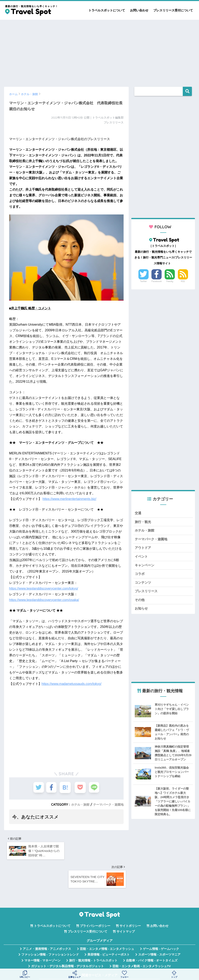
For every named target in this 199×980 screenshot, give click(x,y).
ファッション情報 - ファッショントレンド (50, 928)
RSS (183, 281)
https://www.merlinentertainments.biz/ (69, 499)
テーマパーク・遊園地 (107, 804)
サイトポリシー (130, 900)
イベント (142, 559)
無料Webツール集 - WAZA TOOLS (68, 957)
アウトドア (143, 550)
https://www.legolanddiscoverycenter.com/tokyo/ (44, 588)
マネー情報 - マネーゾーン (42, 934)
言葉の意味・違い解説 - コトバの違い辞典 (129, 957)
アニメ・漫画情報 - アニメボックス (47, 923)
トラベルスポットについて (107, 10)
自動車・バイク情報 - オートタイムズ (152, 934)
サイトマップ (126, 906)
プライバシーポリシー (95, 900)
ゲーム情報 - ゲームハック (161, 923)
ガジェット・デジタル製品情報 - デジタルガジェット (67, 940)
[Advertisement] (99, 51)
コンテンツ (143, 586)
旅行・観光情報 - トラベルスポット (93, 934)
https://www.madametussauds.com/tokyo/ (72, 684)
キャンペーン (145, 568)
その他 (140, 604)
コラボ (140, 577)
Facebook (157, 281)
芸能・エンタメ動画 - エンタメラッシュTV (141, 940)
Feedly (170, 281)
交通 (138, 513)
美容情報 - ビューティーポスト (109, 928)
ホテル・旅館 (78, 804)
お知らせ (142, 613)
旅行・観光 (143, 522)
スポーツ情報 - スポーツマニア (159, 928)
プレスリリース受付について (173, 10)
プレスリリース (147, 595)
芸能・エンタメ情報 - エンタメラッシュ (107, 923)
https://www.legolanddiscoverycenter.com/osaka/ (44, 600)
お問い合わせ (139, 10)
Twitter (144, 281)
